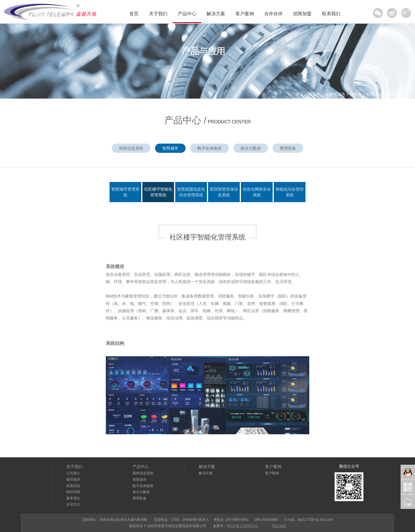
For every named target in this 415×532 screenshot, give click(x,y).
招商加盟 (302, 14)
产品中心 (187, 14)
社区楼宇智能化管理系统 (372, 94)
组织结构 (73, 492)
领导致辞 (73, 480)
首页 (134, 14)
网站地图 (279, 526)
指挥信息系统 (131, 148)
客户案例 (245, 14)
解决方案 (216, 14)
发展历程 (73, 486)
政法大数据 (251, 148)
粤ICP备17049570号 (243, 526)
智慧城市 (337, 94)
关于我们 (158, 14)
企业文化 (73, 504)
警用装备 (288, 148)
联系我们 (331, 14)
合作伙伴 (273, 14)
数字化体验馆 (210, 148)
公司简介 (73, 473)
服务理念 (73, 498)
